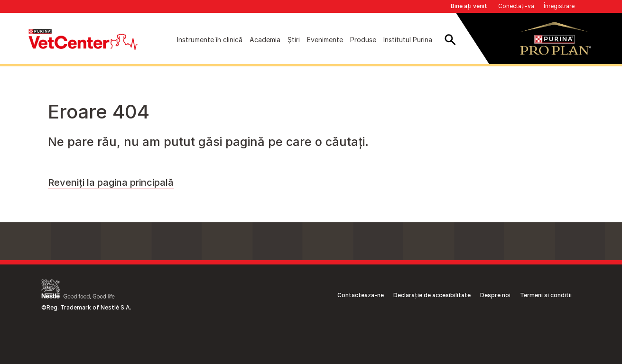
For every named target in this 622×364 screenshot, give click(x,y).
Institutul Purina (408, 40)
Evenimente (325, 40)
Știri (294, 40)
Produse (363, 40)
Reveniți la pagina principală (111, 182)
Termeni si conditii (546, 295)
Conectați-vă (516, 6)
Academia (265, 40)
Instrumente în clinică (210, 40)
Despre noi (495, 295)
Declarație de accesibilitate (432, 295)
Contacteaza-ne (361, 295)
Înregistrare (559, 6)
